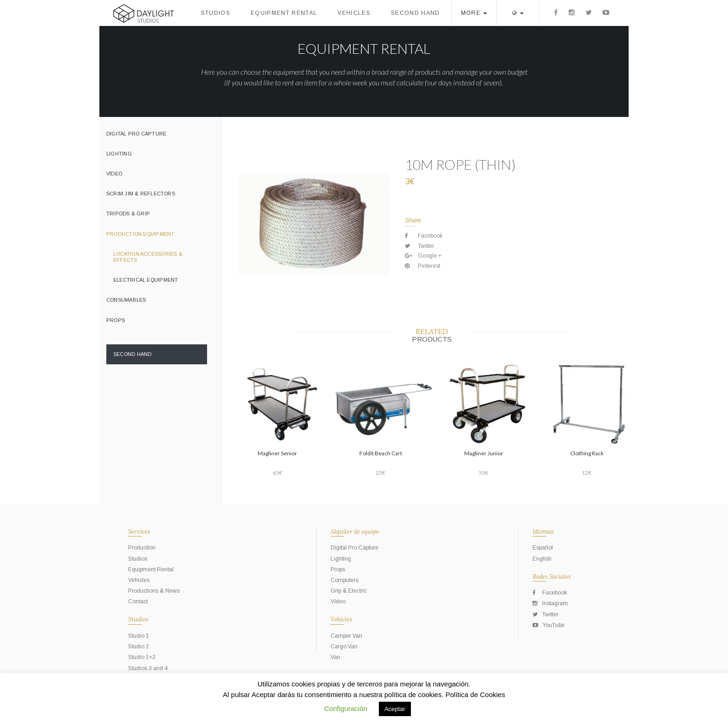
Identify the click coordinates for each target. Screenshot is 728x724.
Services (139, 532)
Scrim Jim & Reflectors (141, 194)
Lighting (119, 154)
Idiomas (543, 532)
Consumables (126, 300)
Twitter (546, 614)
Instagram (550, 603)
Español (543, 548)
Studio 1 (139, 636)
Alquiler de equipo (355, 532)
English (542, 559)
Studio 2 (139, 646)
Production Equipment (140, 234)
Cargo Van (344, 646)
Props (116, 320)
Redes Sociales (552, 577)
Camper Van (346, 636)
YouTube (549, 625)
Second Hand (416, 13)
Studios (216, 13)
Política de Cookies (475, 695)
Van (335, 657)
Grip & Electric (349, 591)
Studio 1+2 (142, 657)
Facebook (550, 593)
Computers (344, 580)
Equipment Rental (284, 13)
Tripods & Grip (128, 213)
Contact (138, 601)
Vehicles (354, 13)
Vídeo (114, 174)
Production (142, 548)
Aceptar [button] (395, 709)
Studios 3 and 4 (148, 668)
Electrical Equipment (146, 280)
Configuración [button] (346, 708)
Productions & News (154, 591)
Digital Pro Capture (136, 134)
